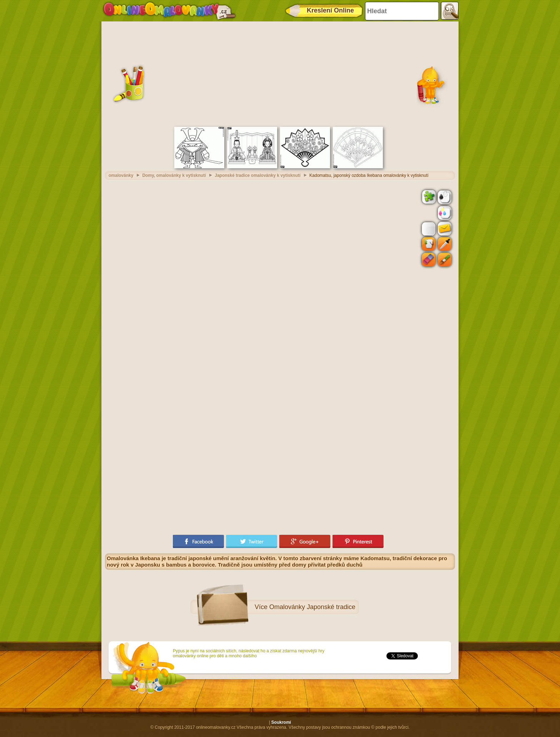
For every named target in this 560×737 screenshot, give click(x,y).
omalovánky (121, 175)
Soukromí (281, 722)
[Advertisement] (280, 73)
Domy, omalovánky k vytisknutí (174, 175)
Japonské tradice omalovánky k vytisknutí (257, 175)
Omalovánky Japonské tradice (312, 607)
